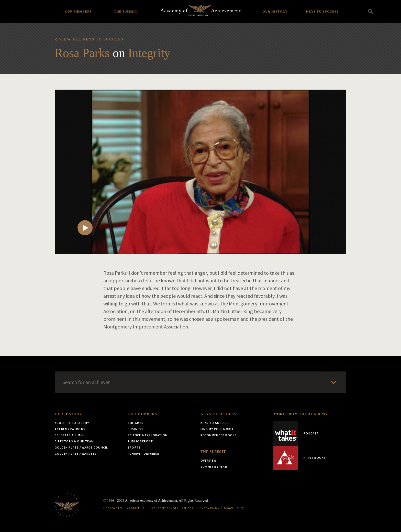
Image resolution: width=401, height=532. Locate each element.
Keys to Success (322, 12)
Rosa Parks (82, 53)
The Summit (126, 12)
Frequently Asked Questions (171, 508)
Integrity (149, 53)
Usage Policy (234, 508)
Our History (275, 12)
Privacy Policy (209, 508)
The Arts (136, 423)
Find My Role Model (217, 429)
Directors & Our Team (74, 441)
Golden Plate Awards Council (81, 447)
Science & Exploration (148, 435)
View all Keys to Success (91, 39)
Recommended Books (219, 435)
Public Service (140, 441)
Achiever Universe (143, 454)
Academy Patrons (70, 429)
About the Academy (72, 423)
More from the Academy (301, 414)
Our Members (78, 12)
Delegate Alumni (69, 435)
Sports (134, 447)
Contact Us (136, 508)
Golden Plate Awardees (76, 454)
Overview (209, 460)
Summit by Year (214, 467)
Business (136, 429)
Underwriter (113, 508)
